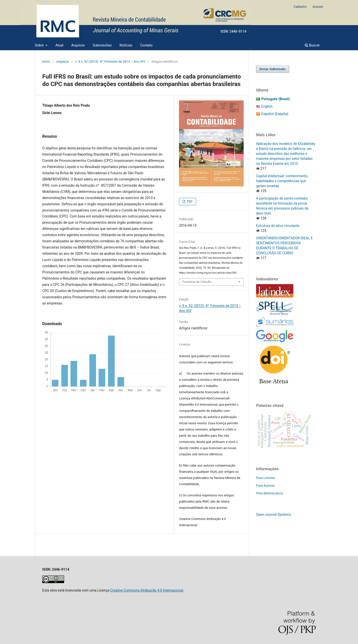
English (267, 106)
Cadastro (300, 7)
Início (46, 62)
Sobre (40, 45)
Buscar (312, 45)
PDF (189, 201)
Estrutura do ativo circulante (278, 226)
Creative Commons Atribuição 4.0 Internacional (147, 590)
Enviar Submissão (273, 69)
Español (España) (275, 114)
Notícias (126, 45)
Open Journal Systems (273, 515)
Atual (59, 45)
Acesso (318, 7)
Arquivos (78, 45)
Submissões (102, 45)
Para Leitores (266, 478)
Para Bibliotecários (270, 493)
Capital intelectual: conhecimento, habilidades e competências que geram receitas (282, 181)
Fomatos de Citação (197, 282)
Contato (146, 45)
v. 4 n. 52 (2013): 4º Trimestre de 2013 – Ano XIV (110, 62)
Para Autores (265, 486)
